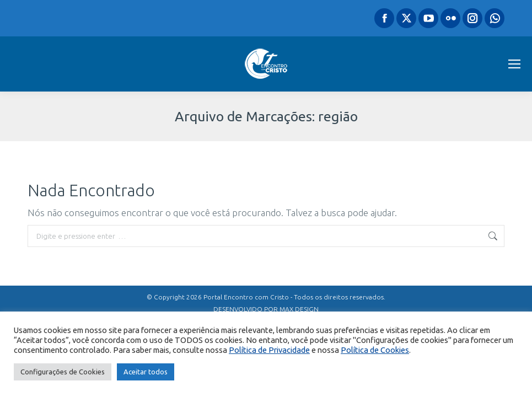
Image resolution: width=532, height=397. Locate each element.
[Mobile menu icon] (514, 64)
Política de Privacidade (269, 350)
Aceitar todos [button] (146, 372)
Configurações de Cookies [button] (63, 372)
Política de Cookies (375, 350)
